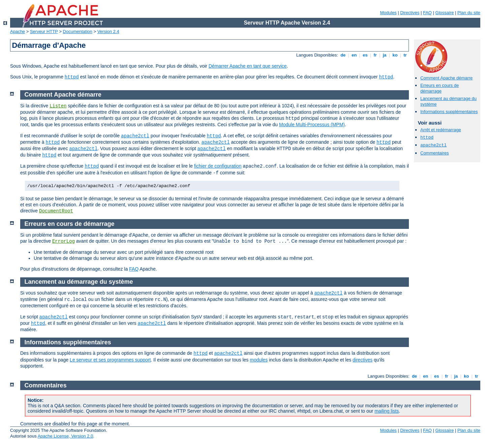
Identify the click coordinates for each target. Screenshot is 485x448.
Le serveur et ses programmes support (110, 360)
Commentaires (435, 153)
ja (385, 55)
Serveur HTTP (44, 31)
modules (259, 360)
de (343, 55)
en (354, 55)
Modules (388, 13)
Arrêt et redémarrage (441, 130)
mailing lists (387, 411)
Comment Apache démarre (446, 78)
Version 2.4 (108, 31)
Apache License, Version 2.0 (66, 436)
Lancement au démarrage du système (79, 282)
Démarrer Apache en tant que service (248, 66)
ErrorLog (63, 241)
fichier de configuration (218, 166)
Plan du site (469, 13)
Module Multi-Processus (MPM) (312, 125)
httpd (72, 77)
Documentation (78, 31)
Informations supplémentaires (449, 112)
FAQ (427, 13)
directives (363, 360)
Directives (410, 13)
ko (395, 55)
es (365, 55)
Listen (58, 106)
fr (375, 55)
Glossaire (445, 13)
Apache (18, 31)
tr (405, 55)
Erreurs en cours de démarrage (440, 88)
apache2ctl (433, 145)
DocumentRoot (56, 211)
